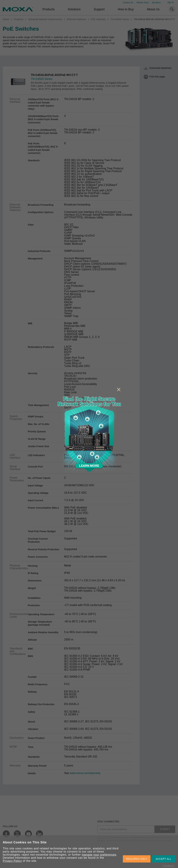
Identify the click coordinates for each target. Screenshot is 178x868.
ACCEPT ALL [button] (164, 859)
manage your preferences (99, 855)
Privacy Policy (12, 861)
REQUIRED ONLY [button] (137, 859)
